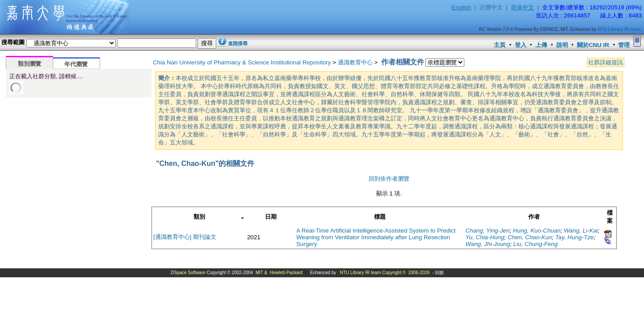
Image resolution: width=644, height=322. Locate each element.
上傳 (541, 45)
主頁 (500, 45)
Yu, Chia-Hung (485, 237)
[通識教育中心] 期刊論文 (185, 237)
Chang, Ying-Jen (487, 231)
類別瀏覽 (29, 64)
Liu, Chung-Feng (536, 244)
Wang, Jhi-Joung (488, 244)
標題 (380, 217)
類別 (199, 217)
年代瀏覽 (76, 64)
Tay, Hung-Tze (574, 237)
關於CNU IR (593, 45)
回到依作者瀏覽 (389, 179)
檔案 (610, 217)
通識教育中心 (355, 62)
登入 (521, 45)
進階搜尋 (238, 43)
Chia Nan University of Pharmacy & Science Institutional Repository (242, 62)
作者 (534, 217)
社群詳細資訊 (606, 62)
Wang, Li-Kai (581, 231)
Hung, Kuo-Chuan (537, 231)
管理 (624, 45)
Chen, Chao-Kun (530, 237)
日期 (271, 217)
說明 (562, 45)
